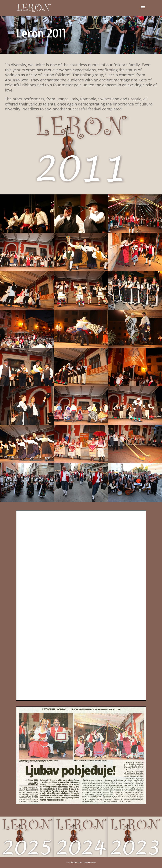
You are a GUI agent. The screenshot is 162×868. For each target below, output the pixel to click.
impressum (90, 862)
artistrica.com (75, 862)
